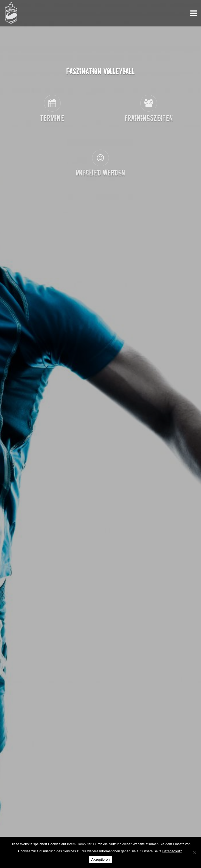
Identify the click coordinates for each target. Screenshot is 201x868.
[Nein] (194, 853)
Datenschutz (172, 851)
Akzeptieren (100, 859)
